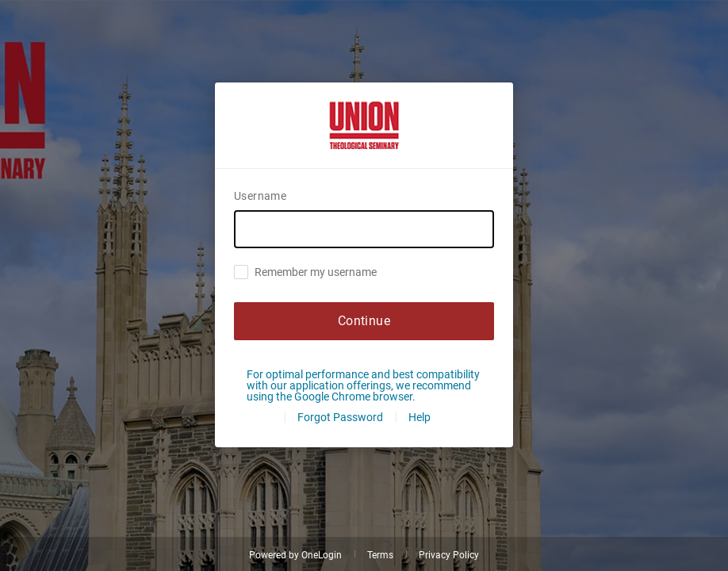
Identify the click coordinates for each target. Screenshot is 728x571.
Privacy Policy (449, 555)
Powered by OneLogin (295, 555)
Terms (380, 555)
